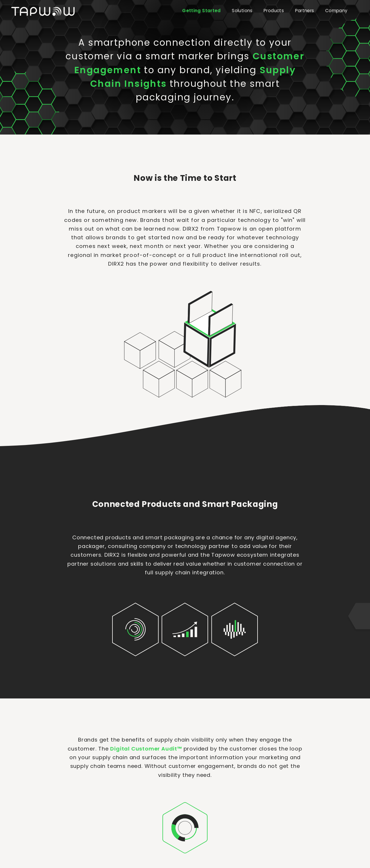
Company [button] (336, 11)
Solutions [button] (242, 11)
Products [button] (274, 11)
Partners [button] (305, 11)
